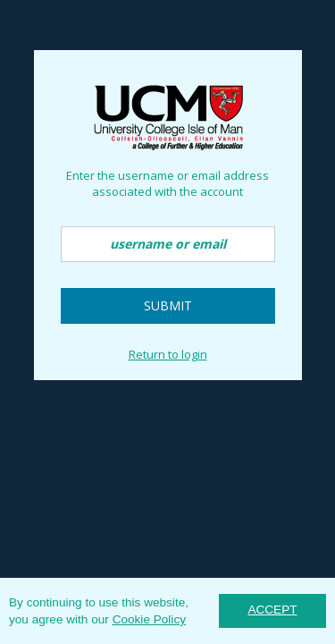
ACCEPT (272, 610)
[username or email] (168, 244)
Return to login (168, 354)
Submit (168, 305)
